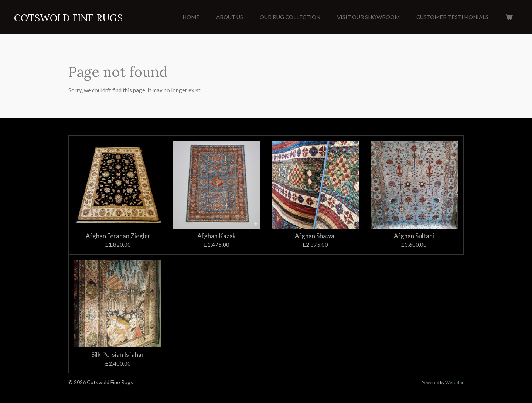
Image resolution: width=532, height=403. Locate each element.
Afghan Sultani (414, 236)
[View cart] (509, 17)
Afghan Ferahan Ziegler (118, 236)
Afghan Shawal (315, 236)
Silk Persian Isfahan (118, 355)
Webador (454, 382)
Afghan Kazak (217, 236)
